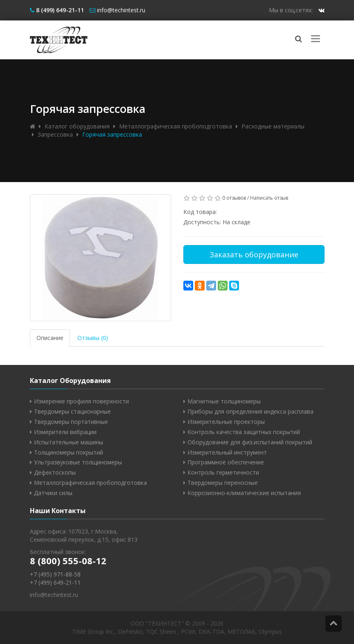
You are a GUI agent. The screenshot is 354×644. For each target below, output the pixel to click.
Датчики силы (53, 493)
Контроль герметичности (223, 472)
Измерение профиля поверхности (81, 401)
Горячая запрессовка (112, 134)
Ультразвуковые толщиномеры (78, 462)
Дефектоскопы (55, 472)
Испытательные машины (69, 442)
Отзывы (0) (93, 338)
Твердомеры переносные (223, 483)
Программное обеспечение (226, 462)
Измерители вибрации (65, 432)
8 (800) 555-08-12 (68, 561)
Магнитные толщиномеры (224, 401)
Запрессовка (55, 134)
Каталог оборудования (77, 126)
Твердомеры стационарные (72, 411)
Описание (50, 338)
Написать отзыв (269, 198)
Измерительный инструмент (227, 452)
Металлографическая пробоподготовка (176, 126)
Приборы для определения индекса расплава (250, 411)
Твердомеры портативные (71, 422)
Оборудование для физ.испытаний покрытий (250, 442)
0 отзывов (234, 198)
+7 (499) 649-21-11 (55, 582)
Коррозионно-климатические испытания (244, 493)
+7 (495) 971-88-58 (55, 574)
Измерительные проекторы (226, 422)
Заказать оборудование (254, 254)
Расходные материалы (273, 126)
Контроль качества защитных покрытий (244, 432)
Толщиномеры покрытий (69, 452)
